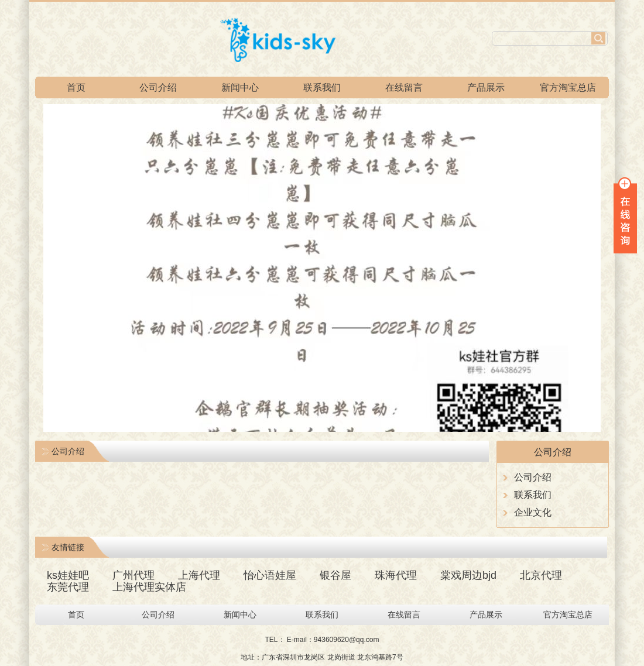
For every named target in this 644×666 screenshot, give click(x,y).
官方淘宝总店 (568, 87)
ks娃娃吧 (68, 575)
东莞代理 (68, 587)
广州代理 (133, 575)
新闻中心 (240, 87)
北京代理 (541, 575)
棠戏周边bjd (468, 575)
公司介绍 (158, 87)
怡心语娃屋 (270, 575)
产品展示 (486, 87)
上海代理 (199, 575)
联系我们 (322, 87)
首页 (76, 87)
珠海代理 (396, 575)
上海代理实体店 (149, 587)
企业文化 (533, 512)
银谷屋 (335, 575)
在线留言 (404, 87)
